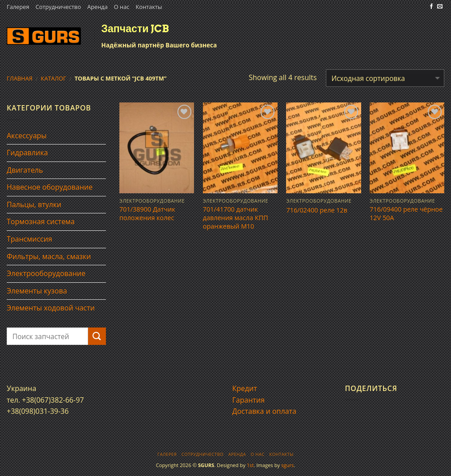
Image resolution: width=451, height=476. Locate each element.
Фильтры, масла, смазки (49, 256)
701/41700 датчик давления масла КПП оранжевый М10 (236, 218)
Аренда (97, 7)
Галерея (18, 7)
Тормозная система (41, 221)
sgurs (287, 465)
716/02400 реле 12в (317, 210)
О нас (122, 7)
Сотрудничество (58, 7)
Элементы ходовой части (51, 308)
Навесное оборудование (50, 187)
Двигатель (25, 170)
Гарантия (249, 400)
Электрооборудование (46, 273)
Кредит (245, 388)
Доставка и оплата (265, 411)
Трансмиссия (30, 239)
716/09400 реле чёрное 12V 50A (406, 214)
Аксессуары (27, 136)
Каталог (53, 78)
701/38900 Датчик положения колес (147, 214)
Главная (20, 78)
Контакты (149, 7)
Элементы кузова (37, 291)
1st (250, 465)
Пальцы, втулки (34, 204)
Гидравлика (27, 153)
